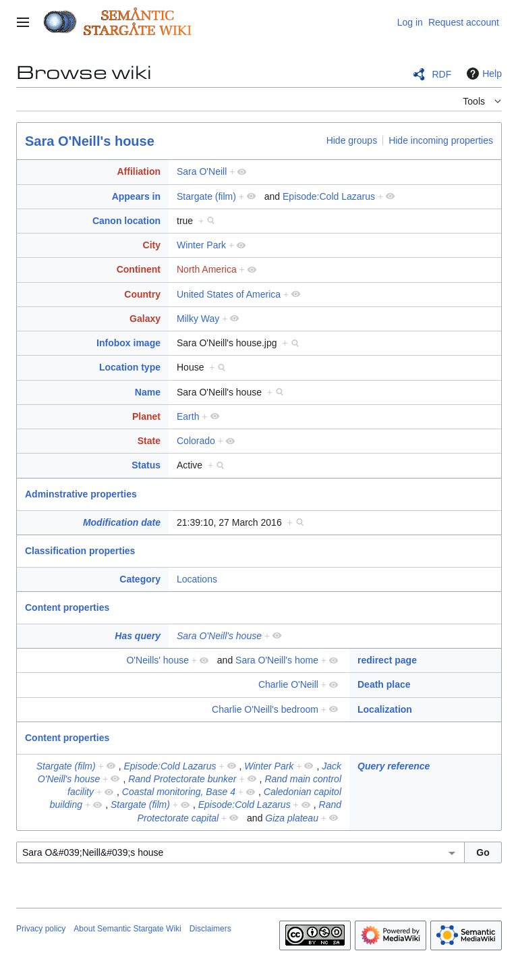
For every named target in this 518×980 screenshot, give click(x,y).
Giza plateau (292, 818)
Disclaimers (210, 929)
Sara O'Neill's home (277, 660)
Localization (385, 709)
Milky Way (198, 319)
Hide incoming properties (441, 140)
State (149, 441)
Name (148, 392)
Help (483, 74)
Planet (146, 416)
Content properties (67, 607)
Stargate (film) (206, 196)
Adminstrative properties (81, 494)
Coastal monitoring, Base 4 (179, 792)
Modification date (122, 522)
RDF (441, 74)
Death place (384, 684)
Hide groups (352, 140)
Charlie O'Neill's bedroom (265, 709)
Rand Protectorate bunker (182, 779)
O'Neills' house (157, 660)
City (152, 245)
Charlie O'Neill (288, 684)
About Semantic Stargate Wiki (127, 929)
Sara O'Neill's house (90, 141)
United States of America (229, 294)
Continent (139, 269)
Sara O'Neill (202, 171)
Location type (130, 367)
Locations (197, 579)
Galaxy (145, 319)
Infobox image (128, 343)
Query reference (394, 766)
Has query (138, 636)
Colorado (196, 441)
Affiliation (139, 171)
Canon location (126, 221)
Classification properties (80, 551)
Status (146, 465)
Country (142, 294)
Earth (188, 416)
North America (207, 269)
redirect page (387, 660)
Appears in (136, 196)
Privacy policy (41, 929)
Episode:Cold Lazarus (329, 196)
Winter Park (201, 245)
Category (140, 579)
